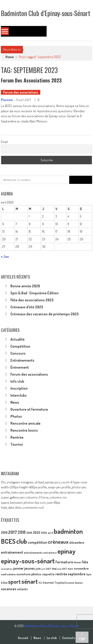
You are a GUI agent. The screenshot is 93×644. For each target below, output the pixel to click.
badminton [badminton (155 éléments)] (68, 531)
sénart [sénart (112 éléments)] (30, 581)
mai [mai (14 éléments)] (54, 568)
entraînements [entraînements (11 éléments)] (33, 553)
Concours (18, 353)
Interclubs (19, 395)
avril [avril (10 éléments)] (50, 533)
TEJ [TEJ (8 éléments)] (40, 583)
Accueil (23, 638)
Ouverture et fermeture (29, 409)
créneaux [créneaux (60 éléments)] (58, 542)
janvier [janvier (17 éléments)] (18, 568)
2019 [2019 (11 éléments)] (29, 533)
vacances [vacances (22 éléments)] (9, 589)
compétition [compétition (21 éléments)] (37, 542)
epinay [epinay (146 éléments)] (67, 551)
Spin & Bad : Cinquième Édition (35, 293)
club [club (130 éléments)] (22, 541)
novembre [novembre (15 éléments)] (81, 568)
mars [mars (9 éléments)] (70, 569)
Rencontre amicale (25, 423)
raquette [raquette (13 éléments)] (48, 574)
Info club (17, 381)
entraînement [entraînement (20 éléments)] (12, 552)
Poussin (7, 100)
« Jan (5, 256)
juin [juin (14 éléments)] (38, 568)
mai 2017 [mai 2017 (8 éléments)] (62, 569)
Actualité (18, 339)
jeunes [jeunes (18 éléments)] (30, 568)
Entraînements (22, 360)
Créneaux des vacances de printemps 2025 (45, 314)
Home (10, 57)
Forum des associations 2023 (31, 80)
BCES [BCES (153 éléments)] (8, 541)
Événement (20, 367)
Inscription (19, 388)
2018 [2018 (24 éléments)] (22, 532)
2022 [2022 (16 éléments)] (37, 533)
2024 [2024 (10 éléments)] (44, 533)
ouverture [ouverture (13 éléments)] (23, 574)
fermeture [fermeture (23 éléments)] (64, 562)
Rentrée (17, 437)
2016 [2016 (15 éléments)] (4, 532)
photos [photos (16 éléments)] (36, 574)
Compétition (20, 346)
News (15, 402)
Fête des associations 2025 (32, 300)
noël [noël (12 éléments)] (4, 574)
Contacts (69, 638)
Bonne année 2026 (25, 286)
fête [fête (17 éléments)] (85, 562)
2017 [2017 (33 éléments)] (13, 532)
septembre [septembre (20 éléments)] (77, 574)
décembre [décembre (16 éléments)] (77, 542)
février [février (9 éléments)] (77, 562)
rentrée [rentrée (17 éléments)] (61, 574)
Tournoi (17, 444)
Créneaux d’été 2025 (27, 307)
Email (4, 142)
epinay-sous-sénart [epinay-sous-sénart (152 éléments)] (28, 561)
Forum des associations (21, 92)
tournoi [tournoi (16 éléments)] (48, 582)
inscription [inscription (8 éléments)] (7, 569)
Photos (16, 416)
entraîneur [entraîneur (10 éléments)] (50, 553)
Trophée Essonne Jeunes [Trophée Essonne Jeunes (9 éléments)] (69, 583)
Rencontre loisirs (24, 430)
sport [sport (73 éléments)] (14, 582)
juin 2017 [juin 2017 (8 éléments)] (46, 569)
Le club (52, 638)
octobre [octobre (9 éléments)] (11, 574)
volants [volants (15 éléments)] (22, 589)
